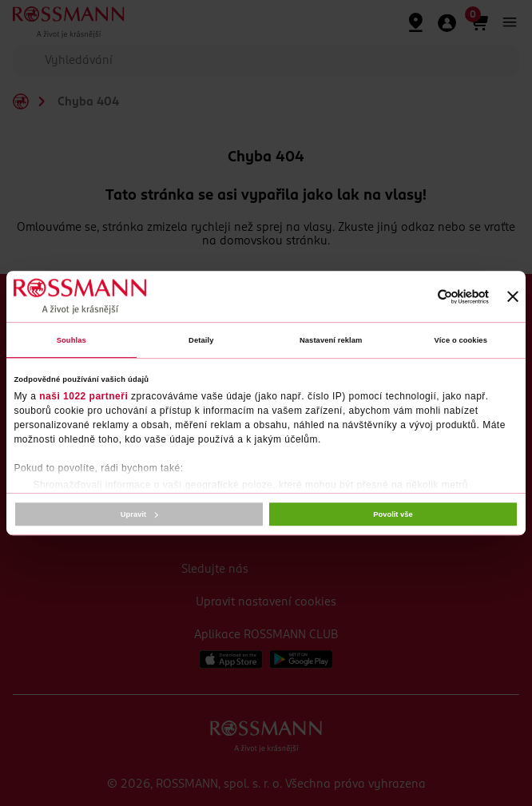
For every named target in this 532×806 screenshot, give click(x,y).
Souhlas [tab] (71, 340)
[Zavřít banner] (513, 296)
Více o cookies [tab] (461, 340)
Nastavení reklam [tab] (331, 340)
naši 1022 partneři (83, 397)
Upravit (139, 514)
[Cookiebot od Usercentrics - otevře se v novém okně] (419, 297)
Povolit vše (393, 514)
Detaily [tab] (201, 340)
